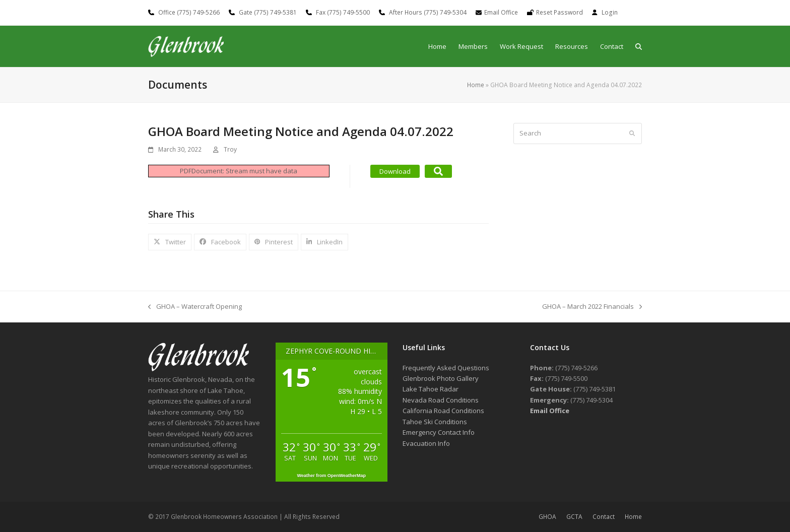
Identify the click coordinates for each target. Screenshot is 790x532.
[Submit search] (632, 134)
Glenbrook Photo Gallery (441, 378)
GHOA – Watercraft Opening (195, 307)
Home (476, 85)
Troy (230, 149)
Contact (604, 517)
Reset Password (559, 12)
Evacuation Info (426, 443)
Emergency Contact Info (439, 432)
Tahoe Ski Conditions (435, 422)
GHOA (547, 517)
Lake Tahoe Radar (431, 389)
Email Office (501, 12)
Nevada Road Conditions (441, 400)
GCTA (574, 517)
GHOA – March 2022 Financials (592, 307)
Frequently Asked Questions (446, 368)
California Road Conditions (443, 411)
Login (610, 12)
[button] (639, 47)
